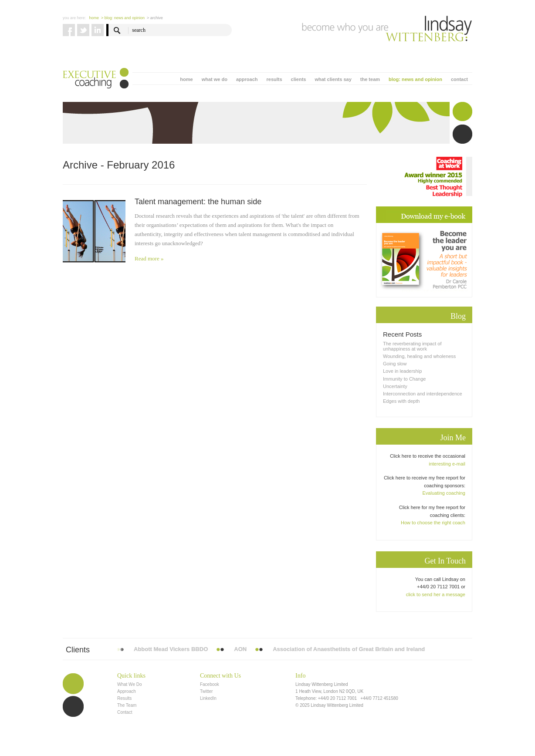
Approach (127, 691)
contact (459, 79)
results (274, 79)
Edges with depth (401, 401)
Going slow (395, 364)
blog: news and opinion (415, 79)
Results (124, 698)
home (186, 79)
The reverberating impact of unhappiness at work (412, 346)
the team (370, 79)
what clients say (333, 79)
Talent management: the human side (198, 202)
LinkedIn (208, 698)
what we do (215, 79)
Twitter (206, 691)
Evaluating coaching (444, 493)
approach (247, 79)
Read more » (149, 258)
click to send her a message (436, 594)
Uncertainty (395, 386)
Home (94, 18)
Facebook (210, 684)
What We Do (130, 684)
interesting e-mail (447, 464)
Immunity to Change (404, 379)
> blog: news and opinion (123, 18)
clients (299, 79)
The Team (127, 705)
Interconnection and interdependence (423, 394)
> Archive (155, 18)
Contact (125, 712)
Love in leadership (402, 371)
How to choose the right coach (433, 523)
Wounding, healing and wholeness (419, 356)
